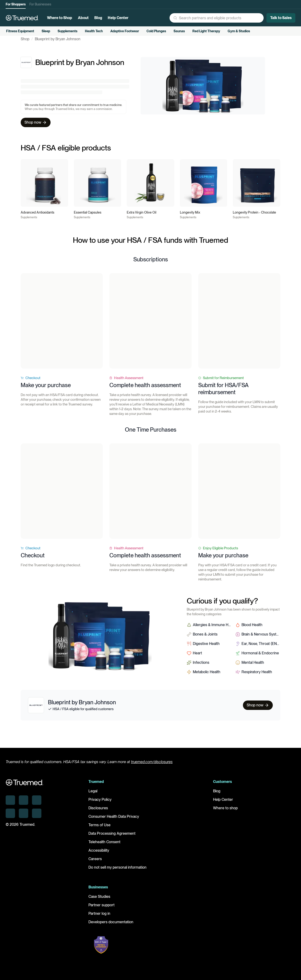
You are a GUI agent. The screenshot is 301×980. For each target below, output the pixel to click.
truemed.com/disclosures (152, 765)
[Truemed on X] (37, 803)
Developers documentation (111, 925)
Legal (93, 794)
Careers (95, 862)
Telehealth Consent (104, 845)
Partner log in (99, 917)
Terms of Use (99, 828)
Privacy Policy (100, 803)
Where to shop (225, 811)
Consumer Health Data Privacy (114, 820)
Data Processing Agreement (112, 837)
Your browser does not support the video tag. (62, 328)
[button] (189, 18)
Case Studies (99, 900)
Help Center (223, 803)
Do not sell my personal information (117, 871)
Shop (25, 46)
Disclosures (98, 811)
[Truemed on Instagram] (24, 803)
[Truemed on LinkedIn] (10, 803)
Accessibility (99, 854)
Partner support (101, 908)
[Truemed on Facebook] (24, 816)
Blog (217, 794)
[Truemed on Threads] (10, 816)
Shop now (36, 130)
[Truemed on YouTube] (37, 816)
